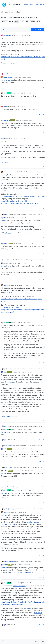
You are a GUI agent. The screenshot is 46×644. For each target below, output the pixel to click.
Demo (31, 5)
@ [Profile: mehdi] (4, 266)
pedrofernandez (8, 77)
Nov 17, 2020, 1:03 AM (24, 583)
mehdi (5, 244)
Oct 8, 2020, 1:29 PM (28, 120)
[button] (3, 641)
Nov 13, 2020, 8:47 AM (26, 471)
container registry (19, 586)
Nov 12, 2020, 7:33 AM (19, 263)
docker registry (10, 382)
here (10, 293)
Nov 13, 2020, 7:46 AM (25, 372)
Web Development (12, 416)
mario (5, 565)
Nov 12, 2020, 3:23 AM (26, 244)
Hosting (3, 416)
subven (6, 172)
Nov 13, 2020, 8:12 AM (25, 449)
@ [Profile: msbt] (4, 432)
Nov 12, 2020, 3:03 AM (19, 218)
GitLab (11, 22)
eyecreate (7, 120)
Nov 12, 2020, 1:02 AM (21, 172)
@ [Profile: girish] (8, 233)
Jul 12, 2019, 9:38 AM (22, 35)
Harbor (29, 608)
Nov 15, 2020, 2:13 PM (25, 565)
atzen (5, 107)
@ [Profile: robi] (3, 183)
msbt (5, 372)
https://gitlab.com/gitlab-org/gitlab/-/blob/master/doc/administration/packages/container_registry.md (23, 310)
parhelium (7, 35)
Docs (37, 5)
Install (42, 5)
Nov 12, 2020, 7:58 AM (21, 285)
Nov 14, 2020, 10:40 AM (21, 512)
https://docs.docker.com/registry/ (21, 572)
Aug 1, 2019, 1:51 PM (19, 107)
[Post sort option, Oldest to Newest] (4, 29)
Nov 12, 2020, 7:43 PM (24, 323)
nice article (38, 613)
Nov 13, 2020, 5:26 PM (24, 490)
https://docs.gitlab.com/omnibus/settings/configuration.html (23, 196)
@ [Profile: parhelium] (5, 80)
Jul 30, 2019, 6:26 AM (24, 93)
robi (5, 138)
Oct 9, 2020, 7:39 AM (18, 138)
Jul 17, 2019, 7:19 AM (25, 77)
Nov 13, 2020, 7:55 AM (24, 429)
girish (5, 93)
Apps (26, 5)
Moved (5, 22)
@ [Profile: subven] (4, 221)
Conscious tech (5, 162)
